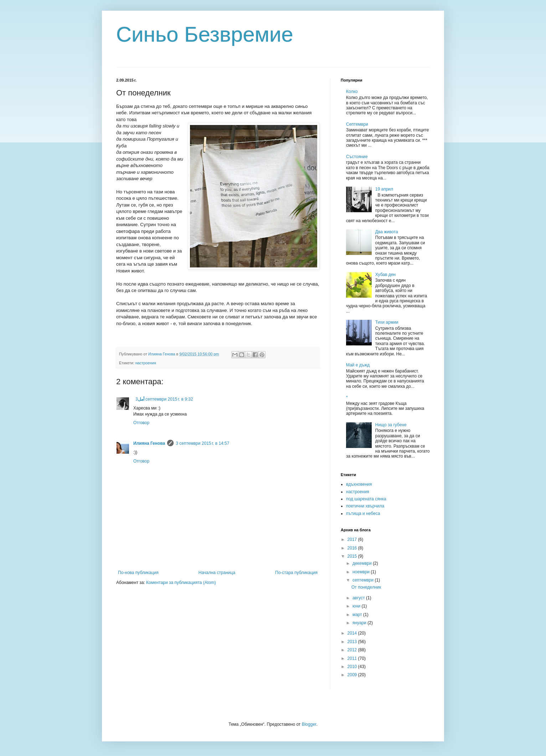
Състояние (357, 157)
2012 (353, 650)
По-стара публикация (296, 573)
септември (364, 580)
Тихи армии (387, 322)
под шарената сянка (366, 499)
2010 (353, 667)
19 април (384, 189)
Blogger (309, 724)
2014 (353, 633)
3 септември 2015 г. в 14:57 (202, 443)
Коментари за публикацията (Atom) (181, 583)
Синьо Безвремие (205, 34)
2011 (353, 658)
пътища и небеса (363, 513)
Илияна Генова (149, 443)
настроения (146, 363)
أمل (141, 399)
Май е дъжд (358, 365)
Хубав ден (385, 275)
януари (360, 623)
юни (357, 606)
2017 (353, 539)
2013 (353, 642)
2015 (353, 556)
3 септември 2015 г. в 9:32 (164, 399)
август (359, 598)
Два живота (387, 232)
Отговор (141, 423)
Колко (352, 92)
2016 (353, 548)
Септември (357, 124)
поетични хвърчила (365, 506)
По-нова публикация (138, 573)
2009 (353, 675)
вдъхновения (359, 484)
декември (363, 563)
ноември (362, 572)
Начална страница (217, 573)
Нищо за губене (391, 425)
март (358, 615)
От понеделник (366, 587)
